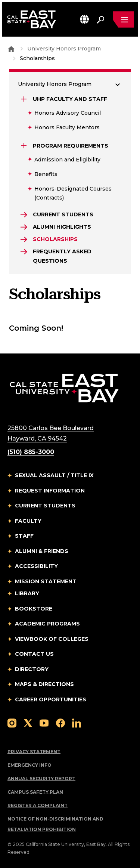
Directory (32, 669)
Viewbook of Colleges (52, 639)
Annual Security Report (41, 779)
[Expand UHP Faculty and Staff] (25, 99)
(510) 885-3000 (31, 452)
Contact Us (34, 654)
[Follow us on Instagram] (12, 722)
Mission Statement (46, 581)
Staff (24, 536)
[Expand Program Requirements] (25, 146)
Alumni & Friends (42, 551)
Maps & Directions (44, 684)
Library (27, 593)
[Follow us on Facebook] (60, 722)
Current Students (45, 506)
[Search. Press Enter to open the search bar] (100, 19)
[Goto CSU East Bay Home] (11, 49)
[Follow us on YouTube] (44, 722)
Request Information (50, 491)
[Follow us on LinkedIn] (77, 722)
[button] (84, 19)
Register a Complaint (38, 805)
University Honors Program (64, 49)
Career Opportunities (51, 699)
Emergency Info (29, 765)
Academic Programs (47, 624)
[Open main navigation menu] (124, 19)
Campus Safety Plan (35, 792)
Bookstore (34, 609)
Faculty (28, 521)
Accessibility (36, 566)
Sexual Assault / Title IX (54, 475)
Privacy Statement (34, 752)
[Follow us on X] (28, 722)
